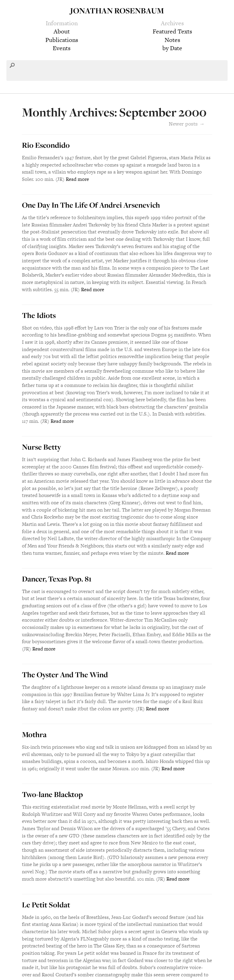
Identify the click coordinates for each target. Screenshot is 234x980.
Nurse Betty (41, 447)
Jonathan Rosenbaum (117, 10)
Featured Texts (172, 31)
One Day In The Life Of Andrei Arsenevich (91, 205)
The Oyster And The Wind (65, 675)
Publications (62, 40)
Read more (77, 179)
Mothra (34, 734)
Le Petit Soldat (46, 905)
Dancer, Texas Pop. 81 (57, 579)
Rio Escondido (46, 145)
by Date (172, 48)
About (62, 31)
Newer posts (187, 124)
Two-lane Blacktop (52, 794)
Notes (172, 40)
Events (62, 48)
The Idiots (39, 315)
